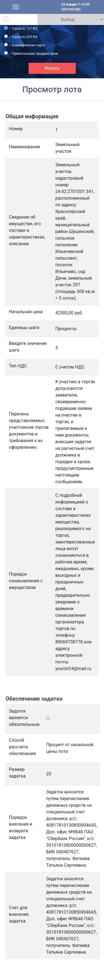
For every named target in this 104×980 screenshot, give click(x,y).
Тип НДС (18, 366)
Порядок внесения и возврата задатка (21, 827)
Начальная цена (26, 312)
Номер (16, 129)
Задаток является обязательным (24, 718)
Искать (52, 68)
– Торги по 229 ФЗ (23, 37)
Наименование (25, 147)
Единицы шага (24, 328)
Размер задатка (17, 773)
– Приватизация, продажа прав (33, 54)
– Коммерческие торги (27, 45)
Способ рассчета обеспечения (22, 747)
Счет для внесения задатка (19, 914)
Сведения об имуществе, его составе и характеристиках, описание (27, 230)
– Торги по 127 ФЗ (23, 29)
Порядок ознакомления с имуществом (26, 581)
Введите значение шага (28, 347)
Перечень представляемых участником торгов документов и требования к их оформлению (29, 431)
